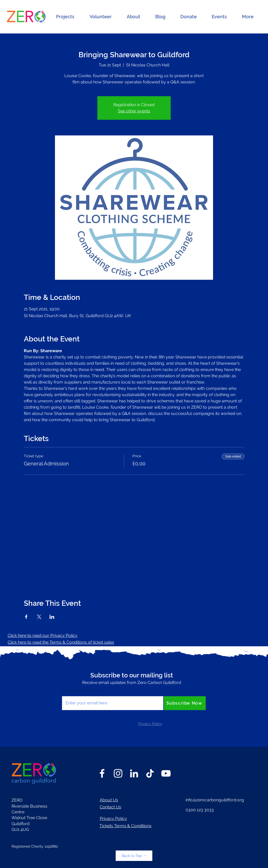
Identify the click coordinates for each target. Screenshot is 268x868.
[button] (65, 17)
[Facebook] (102, 773)
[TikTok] (150, 773)
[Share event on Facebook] (26, 617)
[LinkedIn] (134, 773)
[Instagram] (118, 773)
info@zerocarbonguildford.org (215, 800)
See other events (134, 111)
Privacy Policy (113, 818)
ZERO (17, 800)
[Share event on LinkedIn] (52, 617)
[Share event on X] (39, 617)
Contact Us (110, 807)
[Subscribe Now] (185, 703)
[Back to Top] (134, 856)
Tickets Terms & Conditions (125, 826)
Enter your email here (83, 690)
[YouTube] (166, 773)
